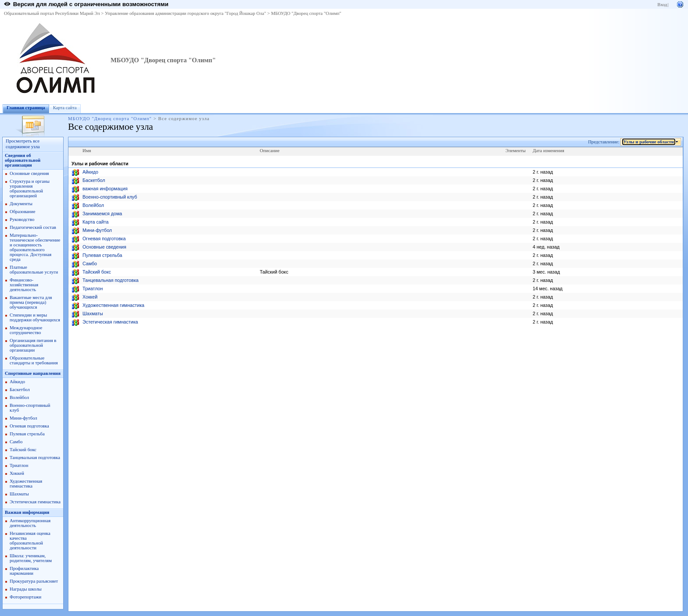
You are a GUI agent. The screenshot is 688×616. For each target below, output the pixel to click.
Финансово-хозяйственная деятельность (24, 285)
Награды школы (26, 589)
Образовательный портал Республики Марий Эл (52, 13)
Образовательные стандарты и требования (34, 360)
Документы (21, 204)
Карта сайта (65, 108)
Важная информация (27, 512)
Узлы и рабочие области (649, 142)
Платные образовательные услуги (34, 270)
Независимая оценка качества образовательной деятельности (30, 541)
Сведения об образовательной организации (23, 160)
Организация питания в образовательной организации (33, 345)
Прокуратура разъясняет (34, 581)
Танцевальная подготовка (35, 458)
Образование (22, 212)
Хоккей (17, 473)
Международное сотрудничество (26, 330)
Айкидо (17, 382)
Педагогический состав (33, 227)
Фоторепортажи (25, 597)
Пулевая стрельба (27, 434)
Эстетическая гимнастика (35, 502)
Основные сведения (29, 173)
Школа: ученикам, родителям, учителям (31, 558)
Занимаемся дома (102, 214)
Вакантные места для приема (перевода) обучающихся (31, 302)
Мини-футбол (23, 418)
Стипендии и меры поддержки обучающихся (35, 317)
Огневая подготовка (29, 426)
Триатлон (19, 465)
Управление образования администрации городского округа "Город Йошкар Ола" (186, 13)
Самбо (16, 442)
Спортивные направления (33, 373)
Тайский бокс (23, 450)
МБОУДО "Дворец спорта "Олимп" (306, 13)
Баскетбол (20, 390)
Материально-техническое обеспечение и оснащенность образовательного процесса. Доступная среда (35, 247)
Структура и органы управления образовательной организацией (30, 189)
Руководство (22, 219)
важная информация (105, 189)
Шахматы (19, 494)
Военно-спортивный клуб (110, 197)
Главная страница (26, 108)
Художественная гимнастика (26, 484)
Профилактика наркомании (24, 571)
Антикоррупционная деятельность (30, 523)
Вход (662, 5)
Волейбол (19, 397)
